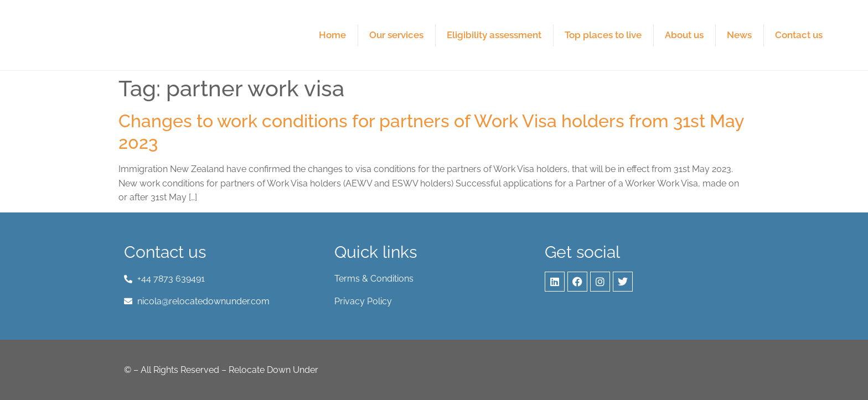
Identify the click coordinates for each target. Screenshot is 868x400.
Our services (396, 35)
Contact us (799, 35)
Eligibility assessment (494, 35)
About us (684, 35)
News (739, 35)
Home (332, 35)
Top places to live (603, 35)
